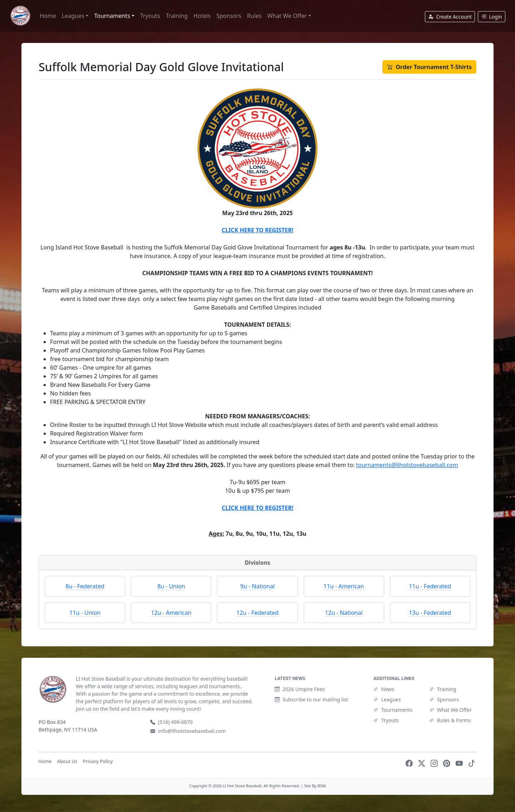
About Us (67, 761)
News (384, 689)
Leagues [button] (73, 16)
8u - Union (171, 586)
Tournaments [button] (112, 16)
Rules (254, 16)
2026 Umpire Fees (300, 689)
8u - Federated (85, 586)
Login (492, 17)
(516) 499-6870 (171, 722)
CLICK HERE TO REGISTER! (257, 230)
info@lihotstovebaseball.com (188, 731)
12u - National (344, 613)
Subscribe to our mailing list (311, 699)
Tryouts (150, 16)
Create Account (450, 17)
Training (177, 16)
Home (48, 16)
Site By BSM (315, 786)
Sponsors (229, 16)
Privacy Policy (98, 761)
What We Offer (450, 710)
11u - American (344, 586)
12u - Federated (257, 613)
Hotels (202, 16)
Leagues (387, 699)
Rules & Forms (450, 720)
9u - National (257, 586)
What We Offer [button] (287, 16)
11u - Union (85, 613)
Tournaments (393, 710)
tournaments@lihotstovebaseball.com (407, 465)
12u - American (171, 613)
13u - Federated (430, 613)
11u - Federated (430, 586)
